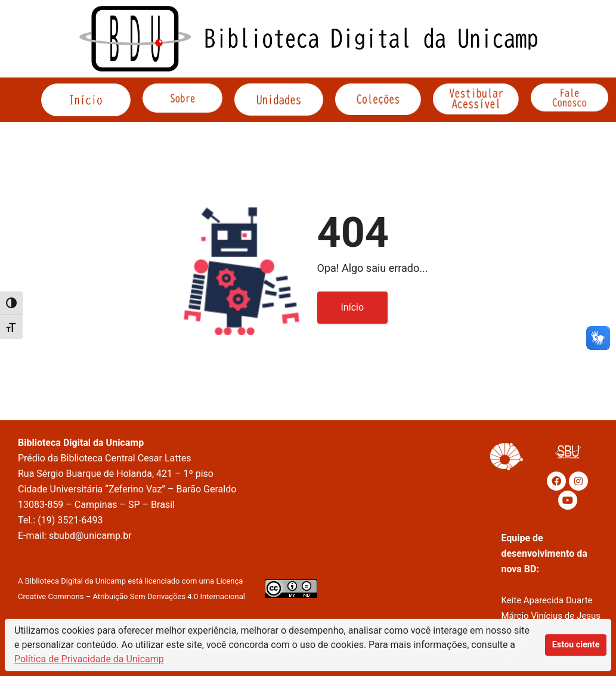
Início (353, 307)
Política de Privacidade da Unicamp (89, 659)
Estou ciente (576, 645)
